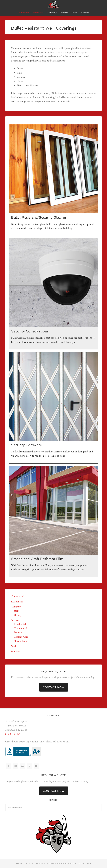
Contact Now (54, 687)
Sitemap (87, 863)
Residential (17, 602)
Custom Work (21, 637)
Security (18, 632)
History (18, 615)
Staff (16, 611)
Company (16, 607)
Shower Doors (21, 641)
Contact (15, 651)
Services (15, 620)
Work (14, 646)
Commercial (18, 596)
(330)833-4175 (13, 734)
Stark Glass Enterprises (53, 4)
